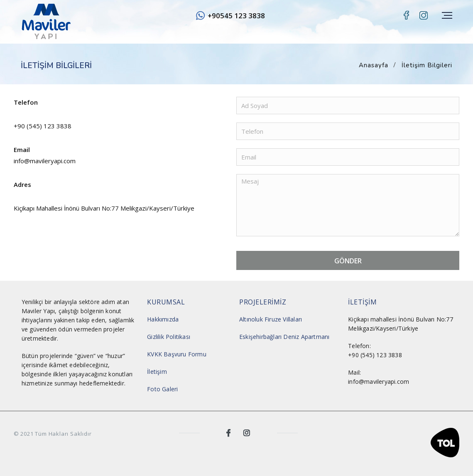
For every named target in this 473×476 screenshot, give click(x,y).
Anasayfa (374, 65)
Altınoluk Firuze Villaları (271, 319)
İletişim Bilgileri (427, 65)
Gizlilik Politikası (169, 337)
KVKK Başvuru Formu (177, 354)
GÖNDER (348, 261)
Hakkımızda (163, 319)
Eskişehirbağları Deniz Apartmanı (284, 337)
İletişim (157, 372)
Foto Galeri (162, 389)
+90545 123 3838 (236, 16)
